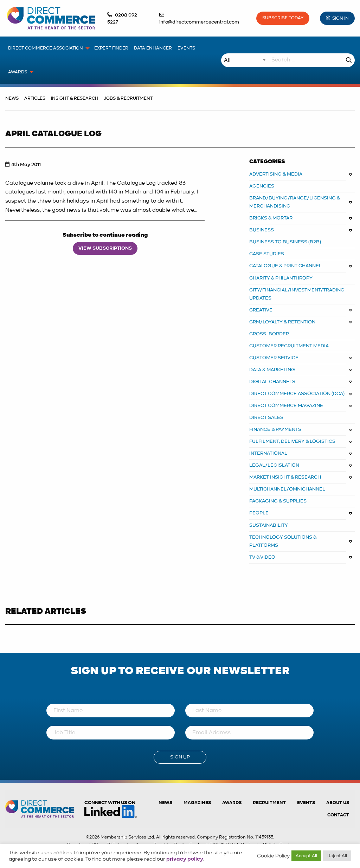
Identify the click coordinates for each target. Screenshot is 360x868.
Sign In (340, 18)
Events (306, 803)
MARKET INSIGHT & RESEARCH (285, 477)
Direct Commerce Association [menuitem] (46, 48)
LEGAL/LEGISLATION (274, 465)
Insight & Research (75, 98)
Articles (35, 98)
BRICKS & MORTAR (271, 218)
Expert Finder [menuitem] (111, 48)
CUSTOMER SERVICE (274, 358)
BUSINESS (262, 230)
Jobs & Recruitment (128, 98)
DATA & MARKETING (272, 370)
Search (349, 60)
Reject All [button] (337, 856)
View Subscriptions (105, 248)
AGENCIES (262, 186)
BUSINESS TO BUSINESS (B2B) (285, 242)
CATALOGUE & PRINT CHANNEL (285, 266)
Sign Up (180, 757)
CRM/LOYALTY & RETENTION (282, 322)
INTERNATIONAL (268, 453)
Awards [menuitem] (18, 72)
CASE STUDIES (267, 254)
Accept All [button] (306, 856)
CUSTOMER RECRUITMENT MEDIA (289, 346)
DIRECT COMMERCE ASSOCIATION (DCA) (297, 394)
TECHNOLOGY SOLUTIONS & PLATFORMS (283, 541)
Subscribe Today (283, 18)
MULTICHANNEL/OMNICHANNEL (287, 489)
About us (338, 803)
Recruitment (269, 803)
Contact (338, 815)
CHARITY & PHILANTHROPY (281, 278)
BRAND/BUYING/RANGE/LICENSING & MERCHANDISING (295, 202)
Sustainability (269, 525)
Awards (232, 803)
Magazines (197, 803)
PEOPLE (259, 513)
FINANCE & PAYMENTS (275, 429)
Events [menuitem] (186, 48)
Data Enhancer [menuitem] (153, 48)
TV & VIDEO (262, 557)
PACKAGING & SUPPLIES (278, 501)
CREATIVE (261, 310)
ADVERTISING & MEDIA (276, 174)
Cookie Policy (273, 856)
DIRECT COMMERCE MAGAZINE (286, 406)
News (12, 98)
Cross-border (269, 334)
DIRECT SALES (266, 417)
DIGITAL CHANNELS (272, 382)
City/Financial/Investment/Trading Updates (297, 294)
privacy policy (185, 859)
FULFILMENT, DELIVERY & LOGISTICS (292, 441)
